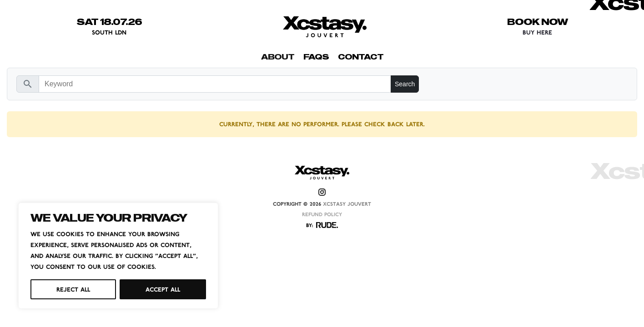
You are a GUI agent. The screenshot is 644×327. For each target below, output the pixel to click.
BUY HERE (537, 32)
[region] (118, 256)
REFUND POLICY (322, 214)
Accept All (163, 289)
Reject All (73, 289)
